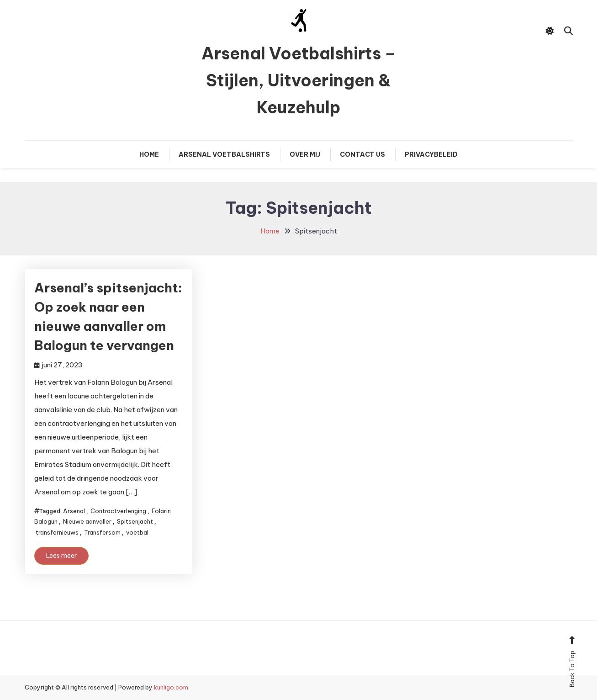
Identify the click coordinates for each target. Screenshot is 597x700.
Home (149, 154)
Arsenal (74, 511)
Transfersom (102, 532)
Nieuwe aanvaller (87, 521)
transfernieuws (57, 532)
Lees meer (61, 556)
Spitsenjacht (135, 521)
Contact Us (362, 154)
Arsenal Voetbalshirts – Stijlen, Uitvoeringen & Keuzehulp (299, 80)
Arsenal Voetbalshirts (224, 154)
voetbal (137, 532)
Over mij (305, 154)
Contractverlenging (118, 511)
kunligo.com (171, 687)
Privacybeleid (431, 154)
